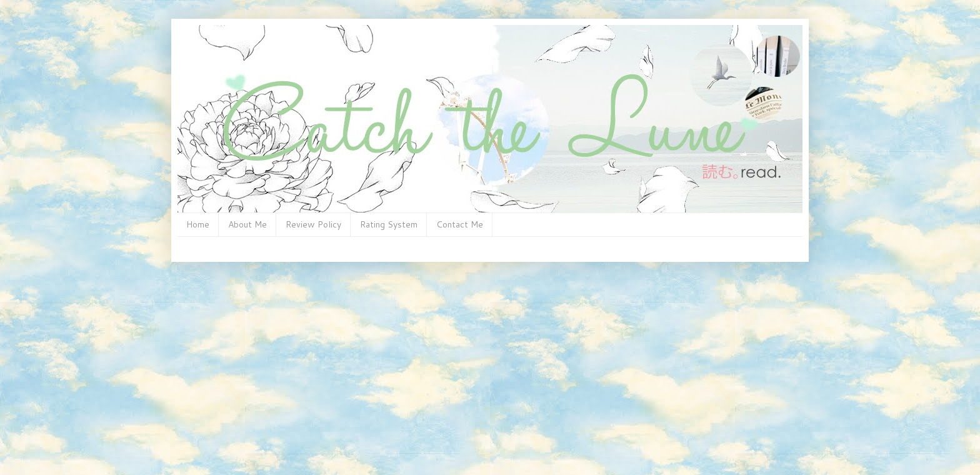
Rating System (389, 224)
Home (198, 224)
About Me (247, 224)
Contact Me (460, 224)
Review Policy (313, 224)
